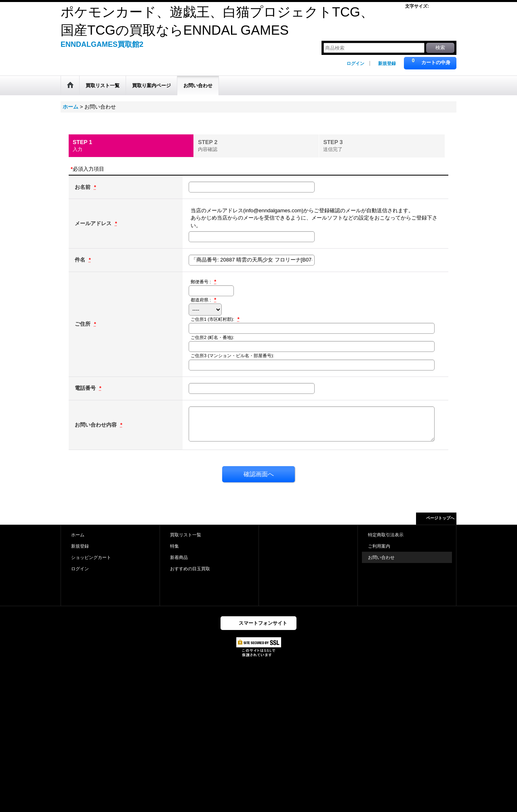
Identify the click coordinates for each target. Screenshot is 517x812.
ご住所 (83, 324)
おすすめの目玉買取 (190, 569)
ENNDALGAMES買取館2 (102, 44)
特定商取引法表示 (386, 535)
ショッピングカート (91, 557)
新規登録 (387, 63)
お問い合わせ (381, 557)
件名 (81, 260)
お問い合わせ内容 (97, 425)
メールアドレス (94, 223)
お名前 (83, 187)
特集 (174, 546)
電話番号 (86, 388)
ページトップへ (440, 518)
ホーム (78, 535)
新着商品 (179, 557)
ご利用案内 (379, 546)
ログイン (355, 63)
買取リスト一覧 (186, 535)
